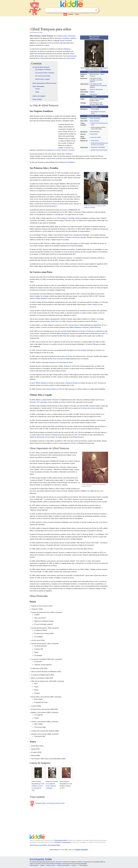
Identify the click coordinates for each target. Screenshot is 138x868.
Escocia (101, 400)
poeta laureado (72, 56)
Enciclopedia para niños (36, 32)
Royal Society (95, 141)
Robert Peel (55, 321)
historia (69, 237)
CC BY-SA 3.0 (58, 862)
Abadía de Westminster (96, 89)
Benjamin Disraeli (72, 383)
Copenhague (43, 402)
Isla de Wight (82, 350)
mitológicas (67, 49)
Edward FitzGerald (52, 400)
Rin (81, 260)
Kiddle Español (34, 865)
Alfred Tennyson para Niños (38, 845)
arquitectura (50, 150)
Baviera (54, 389)
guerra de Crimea (67, 356)
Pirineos (67, 243)
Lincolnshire (99, 80)
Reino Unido (40, 58)
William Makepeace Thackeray (79, 327)
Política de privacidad (63, 865)
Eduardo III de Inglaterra (67, 162)
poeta (65, 36)
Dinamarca (33, 402)
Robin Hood (55, 426)
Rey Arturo (53, 359)
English (77, 14)
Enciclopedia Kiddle (61, 840)
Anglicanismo (93, 94)
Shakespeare (56, 435)
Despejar (92, 10)
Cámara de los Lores (89, 408)
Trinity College (95, 109)
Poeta (91, 118)
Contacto (74, 865)
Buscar (96, 10)
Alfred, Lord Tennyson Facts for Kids (53, 803)
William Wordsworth (63, 333)
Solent (94, 423)
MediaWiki (84, 864)
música (59, 150)
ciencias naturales (80, 237)
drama (75, 553)
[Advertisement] (69, 21)
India (99, 417)
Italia (97, 342)
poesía (72, 150)
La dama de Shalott (95, 137)
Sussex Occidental (101, 86)
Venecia (48, 389)
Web (65, 14)
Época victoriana (94, 121)
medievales (33, 51)
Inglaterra (92, 82)
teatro (96, 134)
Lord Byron (54, 204)
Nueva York (33, 429)
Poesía (92, 134)
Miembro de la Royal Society (99, 150)
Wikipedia (59, 864)
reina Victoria (71, 58)
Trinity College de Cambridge (66, 218)
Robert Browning (95, 327)
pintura (65, 150)
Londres (94, 305)
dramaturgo (97, 118)
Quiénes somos (51, 865)
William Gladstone (42, 298)
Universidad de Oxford (66, 362)
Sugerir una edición (82, 850)
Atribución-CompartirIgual (63, 842)
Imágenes (71, 14)
